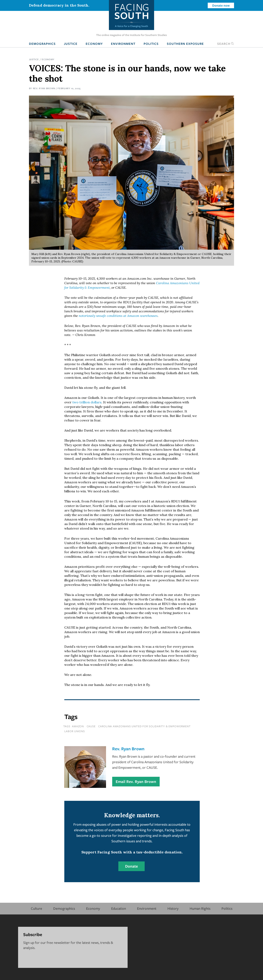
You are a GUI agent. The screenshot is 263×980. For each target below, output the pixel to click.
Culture (36, 908)
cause (91, 726)
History (173, 908)
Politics (151, 44)
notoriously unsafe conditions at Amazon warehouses (118, 316)
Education (119, 908)
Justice (71, 44)
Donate (131, 866)
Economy (94, 44)
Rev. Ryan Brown (44, 88)
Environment (123, 44)
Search (226, 44)
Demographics (42, 44)
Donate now (221, 5)
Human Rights (200, 908)
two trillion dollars (87, 402)
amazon (78, 726)
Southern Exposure (185, 44)
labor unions (75, 731)
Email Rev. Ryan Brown (136, 781)
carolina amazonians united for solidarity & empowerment (144, 726)
